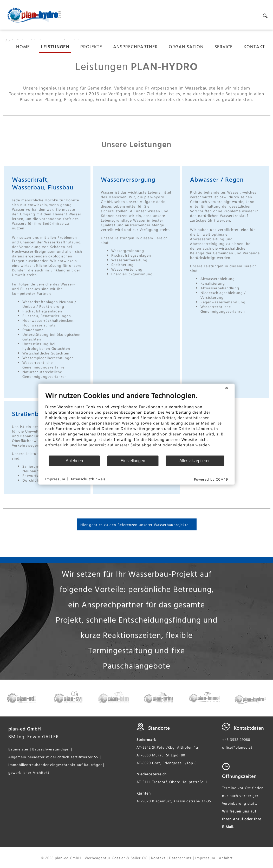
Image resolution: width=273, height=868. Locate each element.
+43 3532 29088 (236, 739)
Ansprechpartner (135, 47)
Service (224, 47)
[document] (137, 423)
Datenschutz (180, 858)
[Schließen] (227, 388)
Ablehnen (74, 461)
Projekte (91, 47)
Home (23, 47)
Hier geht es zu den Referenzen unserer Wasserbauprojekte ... (137, 524)
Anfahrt (226, 858)
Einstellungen (133, 461)
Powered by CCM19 (211, 479)
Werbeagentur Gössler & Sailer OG (116, 858)
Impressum (205, 858)
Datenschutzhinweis (87, 479)
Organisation (186, 47)
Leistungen (55, 47)
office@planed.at (237, 747)
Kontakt (254, 47)
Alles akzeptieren (195, 461)
